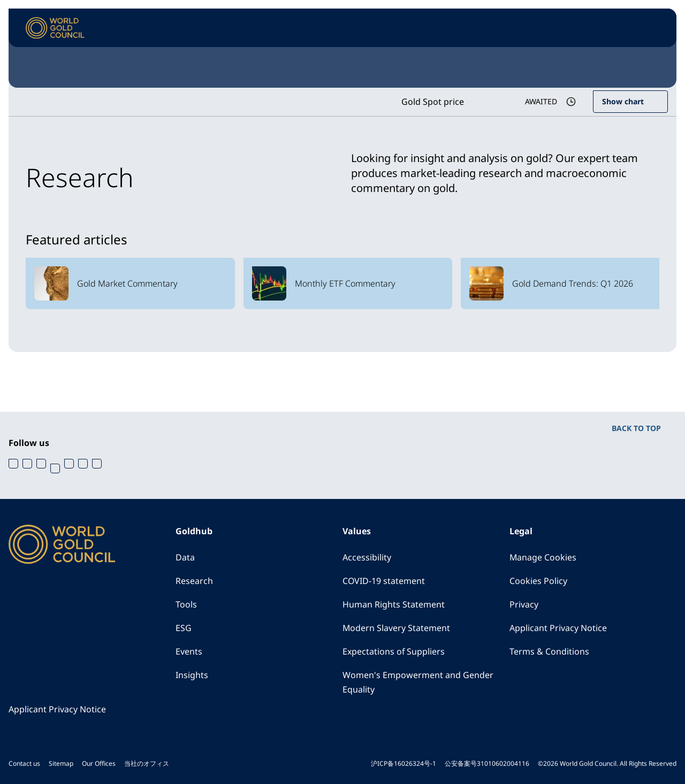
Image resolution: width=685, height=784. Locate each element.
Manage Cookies (543, 558)
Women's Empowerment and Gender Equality (418, 683)
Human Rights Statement (394, 605)
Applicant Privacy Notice (558, 628)
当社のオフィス (147, 763)
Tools (186, 605)
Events (189, 652)
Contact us (24, 763)
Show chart (623, 101)
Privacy (524, 605)
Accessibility (367, 558)
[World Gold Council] (55, 28)
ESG (184, 628)
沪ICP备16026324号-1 (404, 763)
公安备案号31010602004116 (487, 763)
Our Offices (99, 763)
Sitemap (61, 763)
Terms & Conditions (549, 652)
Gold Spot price (432, 102)
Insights (192, 675)
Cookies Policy (538, 581)
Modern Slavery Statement (397, 628)
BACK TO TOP (636, 428)
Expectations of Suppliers (394, 652)
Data (185, 558)
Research (194, 581)
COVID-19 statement (384, 581)
